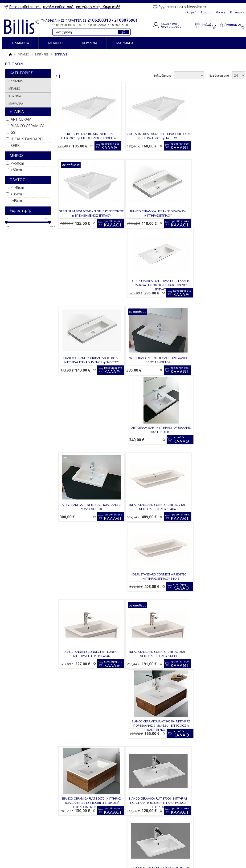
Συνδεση (137, 802)
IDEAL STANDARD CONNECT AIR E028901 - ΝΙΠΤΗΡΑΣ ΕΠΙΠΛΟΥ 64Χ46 (211, 383)
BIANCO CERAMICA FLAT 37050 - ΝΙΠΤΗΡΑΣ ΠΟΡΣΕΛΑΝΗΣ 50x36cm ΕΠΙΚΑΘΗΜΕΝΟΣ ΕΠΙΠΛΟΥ (148, 554)
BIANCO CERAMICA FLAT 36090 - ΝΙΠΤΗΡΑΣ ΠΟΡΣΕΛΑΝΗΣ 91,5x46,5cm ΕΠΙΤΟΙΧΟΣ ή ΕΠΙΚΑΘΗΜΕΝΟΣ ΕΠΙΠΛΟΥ (148, 470)
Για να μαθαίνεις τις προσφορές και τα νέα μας (88, 777)
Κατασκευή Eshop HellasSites (220, 838)
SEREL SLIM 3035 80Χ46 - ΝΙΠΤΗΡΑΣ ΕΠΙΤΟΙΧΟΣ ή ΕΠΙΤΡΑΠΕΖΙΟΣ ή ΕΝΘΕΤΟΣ (148, 136)
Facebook (203, 797)
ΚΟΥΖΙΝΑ (89, 43)
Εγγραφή (137, 808)
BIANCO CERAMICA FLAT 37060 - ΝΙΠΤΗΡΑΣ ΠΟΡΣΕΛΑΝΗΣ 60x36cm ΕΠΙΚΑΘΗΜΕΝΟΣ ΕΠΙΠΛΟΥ (86, 554)
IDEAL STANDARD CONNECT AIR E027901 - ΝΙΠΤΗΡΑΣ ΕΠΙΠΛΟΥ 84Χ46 (148, 383)
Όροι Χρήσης (27, 801)
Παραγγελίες (140, 818)
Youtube (203, 805)
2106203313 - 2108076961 (113, 20)
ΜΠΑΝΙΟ (55, 43)
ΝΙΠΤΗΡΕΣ (42, 54)
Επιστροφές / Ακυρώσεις (92, 817)
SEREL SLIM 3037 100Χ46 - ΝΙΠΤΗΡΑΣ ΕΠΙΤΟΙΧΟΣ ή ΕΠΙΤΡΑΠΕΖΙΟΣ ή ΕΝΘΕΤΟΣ (85, 136)
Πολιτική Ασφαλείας (88, 822)
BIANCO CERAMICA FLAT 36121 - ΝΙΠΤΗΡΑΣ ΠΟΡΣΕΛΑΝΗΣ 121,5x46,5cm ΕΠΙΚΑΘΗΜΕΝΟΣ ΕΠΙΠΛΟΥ (86, 639)
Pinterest (203, 820)
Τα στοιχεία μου (142, 813)
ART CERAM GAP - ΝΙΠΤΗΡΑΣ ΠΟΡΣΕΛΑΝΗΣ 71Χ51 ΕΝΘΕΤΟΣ (211, 305)
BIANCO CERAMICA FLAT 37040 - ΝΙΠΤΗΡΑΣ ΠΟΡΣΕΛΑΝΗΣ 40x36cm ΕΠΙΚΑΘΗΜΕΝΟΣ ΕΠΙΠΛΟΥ (211, 554)
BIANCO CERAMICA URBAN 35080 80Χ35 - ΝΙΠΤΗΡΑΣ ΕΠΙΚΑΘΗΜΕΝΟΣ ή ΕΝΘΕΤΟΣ (211, 221)
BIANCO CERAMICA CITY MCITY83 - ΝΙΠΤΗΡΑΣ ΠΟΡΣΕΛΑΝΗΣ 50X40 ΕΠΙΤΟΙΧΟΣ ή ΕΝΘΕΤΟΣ (148, 724)
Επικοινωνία (26, 812)
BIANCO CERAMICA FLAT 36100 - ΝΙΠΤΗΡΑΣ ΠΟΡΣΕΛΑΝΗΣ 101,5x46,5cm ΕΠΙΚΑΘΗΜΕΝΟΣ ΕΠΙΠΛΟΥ (148, 639)
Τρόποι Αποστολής (88, 812)
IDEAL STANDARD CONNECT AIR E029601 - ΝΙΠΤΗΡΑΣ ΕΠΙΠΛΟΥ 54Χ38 (86, 468)
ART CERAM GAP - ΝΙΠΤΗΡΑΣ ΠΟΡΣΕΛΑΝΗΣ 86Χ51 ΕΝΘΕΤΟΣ (148, 305)
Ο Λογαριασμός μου (147, 797)
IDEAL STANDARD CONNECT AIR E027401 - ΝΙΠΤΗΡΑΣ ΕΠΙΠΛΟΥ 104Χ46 (86, 383)
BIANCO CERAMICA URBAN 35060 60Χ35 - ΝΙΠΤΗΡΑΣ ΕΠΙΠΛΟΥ (85, 221)
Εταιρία (206, 12)
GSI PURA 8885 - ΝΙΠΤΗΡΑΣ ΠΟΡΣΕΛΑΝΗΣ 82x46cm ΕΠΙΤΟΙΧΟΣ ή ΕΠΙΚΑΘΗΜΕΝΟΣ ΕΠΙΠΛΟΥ (148, 223)
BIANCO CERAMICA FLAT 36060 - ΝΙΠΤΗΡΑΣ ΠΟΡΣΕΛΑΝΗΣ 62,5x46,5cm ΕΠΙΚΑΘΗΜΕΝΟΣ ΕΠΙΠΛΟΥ (86, 724)
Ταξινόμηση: (162, 76)
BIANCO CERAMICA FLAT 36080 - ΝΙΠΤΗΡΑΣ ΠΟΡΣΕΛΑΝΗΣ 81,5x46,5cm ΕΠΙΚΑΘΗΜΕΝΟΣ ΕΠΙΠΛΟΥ (211, 639)
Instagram (204, 812)
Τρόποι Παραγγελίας (89, 801)
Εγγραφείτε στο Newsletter (182, 7)
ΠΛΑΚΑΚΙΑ (20, 43)
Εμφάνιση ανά (219, 76)
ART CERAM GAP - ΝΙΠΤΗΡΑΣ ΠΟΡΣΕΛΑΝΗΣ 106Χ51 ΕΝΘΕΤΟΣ (86, 305)
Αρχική (192, 12)
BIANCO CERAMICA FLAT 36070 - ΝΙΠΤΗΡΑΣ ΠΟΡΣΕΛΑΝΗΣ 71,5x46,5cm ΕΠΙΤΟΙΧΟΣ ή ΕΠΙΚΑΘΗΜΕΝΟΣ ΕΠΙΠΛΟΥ (211, 470)
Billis (19, 27)
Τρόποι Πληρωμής (87, 806)
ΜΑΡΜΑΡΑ (125, 43)
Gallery (221, 12)
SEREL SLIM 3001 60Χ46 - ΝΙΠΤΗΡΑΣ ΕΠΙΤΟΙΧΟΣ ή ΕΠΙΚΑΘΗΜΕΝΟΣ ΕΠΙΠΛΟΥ (211, 136)
